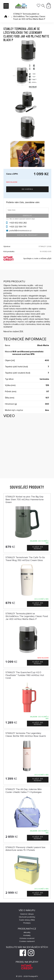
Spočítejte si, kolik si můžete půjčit (37, 258)
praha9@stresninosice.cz (20, 231)
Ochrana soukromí (27, 938)
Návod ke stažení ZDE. (14, 332)
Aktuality (27, 932)
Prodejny (27, 923)
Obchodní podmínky (27, 917)
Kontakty (27, 935)
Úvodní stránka (6, 16)
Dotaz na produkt (27, 235)
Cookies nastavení (27, 941)
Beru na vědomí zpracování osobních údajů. (22, 219)
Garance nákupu (27, 914)
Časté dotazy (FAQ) (27, 920)
